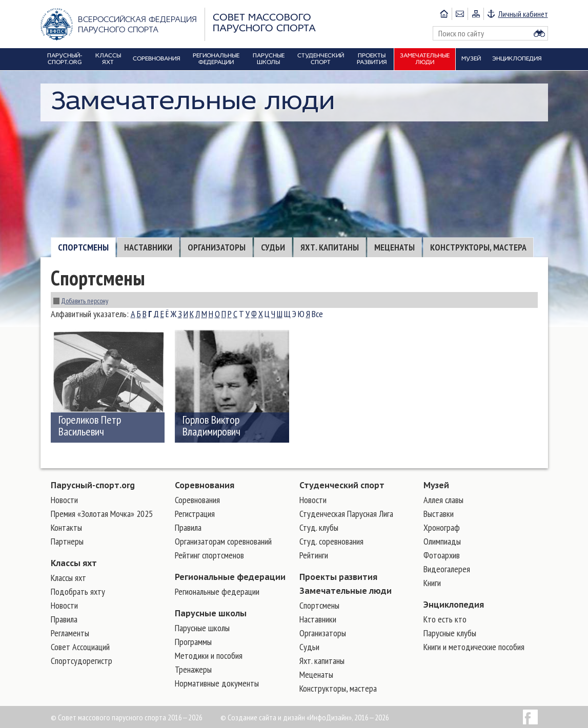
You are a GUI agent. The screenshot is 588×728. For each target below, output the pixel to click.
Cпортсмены (83, 247)
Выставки (439, 514)
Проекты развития (338, 577)
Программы (193, 642)
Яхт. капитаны (330, 247)
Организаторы (217, 247)
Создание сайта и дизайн (266, 717)
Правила (64, 619)
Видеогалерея (447, 569)
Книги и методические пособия (474, 647)
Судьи (273, 247)
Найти (539, 33)
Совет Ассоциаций (80, 647)
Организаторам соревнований (223, 541)
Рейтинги (314, 555)
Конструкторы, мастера (478, 247)
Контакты (66, 527)
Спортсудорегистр (82, 661)
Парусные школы (211, 613)
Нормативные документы (217, 683)
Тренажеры (193, 669)
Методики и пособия (209, 656)
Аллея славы (443, 500)
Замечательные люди (346, 591)
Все (317, 314)
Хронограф (442, 527)
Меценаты (394, 247)
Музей (436, 485)
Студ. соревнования (331, 541)
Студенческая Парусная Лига (346, 514)
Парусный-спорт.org (93, 485)
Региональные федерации (230, 577)
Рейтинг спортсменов (209, 555)
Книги (432, 583)
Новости (64, 500)
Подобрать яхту (78, 591)
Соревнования (205, 485)
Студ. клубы (319, 527)
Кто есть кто (445, 619)
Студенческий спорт (342, 485)
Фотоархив (442, 555)
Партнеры (67, 541)
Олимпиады (442, 541)
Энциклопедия (454, 605)
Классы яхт (74, 563)
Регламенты (70, 633)
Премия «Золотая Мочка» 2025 (102, 514)
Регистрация (195, 514)
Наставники (148, 247)
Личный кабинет (523, 14)
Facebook (530, 717)
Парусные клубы (450, 633)
